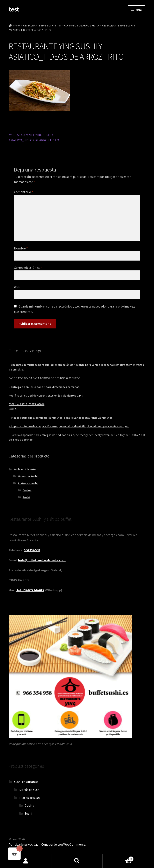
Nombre (21, 248)
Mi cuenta (26, 861)
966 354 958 (32, 550)
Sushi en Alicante (24, 469)
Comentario (24, 192)
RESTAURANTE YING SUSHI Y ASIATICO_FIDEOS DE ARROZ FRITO (61, 25)
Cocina (27, 490)
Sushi (26, 497)
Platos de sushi (28, 483)
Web (17, 287)
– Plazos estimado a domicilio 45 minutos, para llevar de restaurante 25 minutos (61, 418)
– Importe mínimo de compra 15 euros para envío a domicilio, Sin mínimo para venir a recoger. (69, 426)
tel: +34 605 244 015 (30, 590)
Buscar (77, 861)
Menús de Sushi (28, 476)
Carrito (118, 858)
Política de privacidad (24, 844)
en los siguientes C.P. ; (68, 396)
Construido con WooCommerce (63, 844)
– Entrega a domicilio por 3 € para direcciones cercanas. (44, 387)
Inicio (17, 25)
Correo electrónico (28, 268)
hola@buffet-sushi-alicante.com (42, 560)
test (14, 9)
